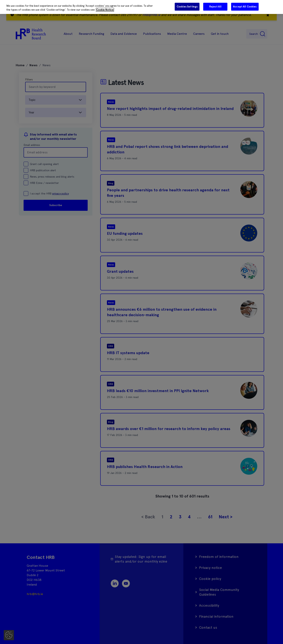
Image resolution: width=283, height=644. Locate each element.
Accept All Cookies (245, 7)
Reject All (215, 7)
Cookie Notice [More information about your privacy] (105, 10)
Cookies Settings (187, 7)
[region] (141, 7)
